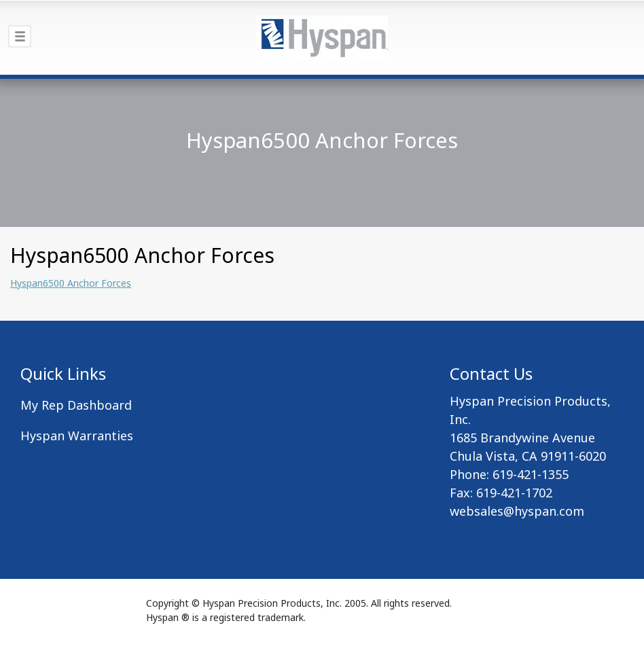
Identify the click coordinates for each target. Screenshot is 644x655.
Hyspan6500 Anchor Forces (71, 283)
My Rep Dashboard (76, 405)
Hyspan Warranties (77, 436)
